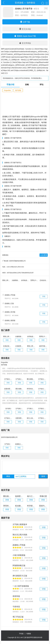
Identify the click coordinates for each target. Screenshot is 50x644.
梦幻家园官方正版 (20, 576)
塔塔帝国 (16, 596)
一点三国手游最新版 (21, 586)
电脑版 (29, 634)
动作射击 (31, 3)
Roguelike (7, 90)
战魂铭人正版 (8, 303)
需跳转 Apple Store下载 (25, 36)
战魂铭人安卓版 (9, 312)
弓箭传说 (16, 607)
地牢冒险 (18, 90)
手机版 (22, 634)
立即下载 (25, 22)
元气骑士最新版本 (20, 524)
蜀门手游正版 (18, 617)
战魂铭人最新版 (9, 320)
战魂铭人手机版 (9, 295)
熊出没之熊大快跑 (20, 535)
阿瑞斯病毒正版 (19, 566)
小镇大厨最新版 (19, 555)
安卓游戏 (19, 3)
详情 (44, 296)
